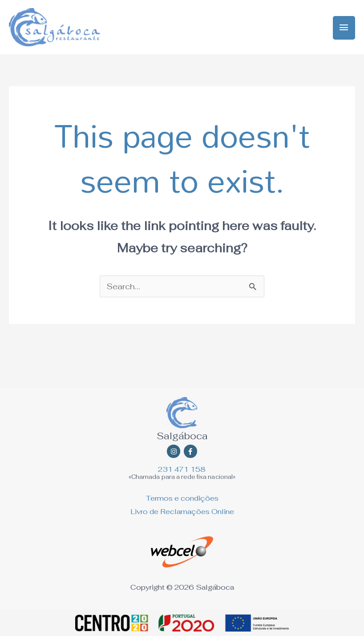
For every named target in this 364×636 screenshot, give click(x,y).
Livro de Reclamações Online (182, 512)
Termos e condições (182, 498)
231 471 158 (182, 469)
